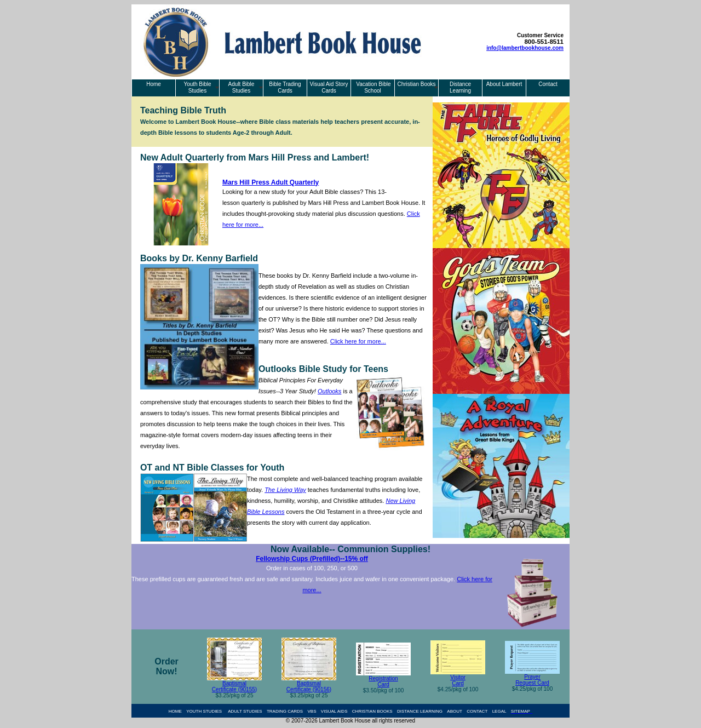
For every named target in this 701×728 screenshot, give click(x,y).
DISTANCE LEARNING (420, 711)
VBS (312, 711)
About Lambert (504, 84)
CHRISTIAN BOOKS (372, 711)
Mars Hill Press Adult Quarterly (271, 182)
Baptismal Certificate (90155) (234, 686)
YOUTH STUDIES (204, 711)
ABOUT (455, 711)
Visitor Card (458, 680)
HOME (175, 711)
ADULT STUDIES (245, 711)
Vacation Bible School (373, 87)
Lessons (273, 512)
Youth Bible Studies (197, 87)
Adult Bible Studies (242, 87)
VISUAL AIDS (334, 711)
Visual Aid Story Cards (329, 87)
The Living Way (285, 490)
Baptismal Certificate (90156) (309, 686)
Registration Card (383, 681)
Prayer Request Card (532, 680)
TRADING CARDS (285, 711)
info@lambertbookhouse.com (525, 48)
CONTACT (477, 711)
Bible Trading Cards (285, 87)
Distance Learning (460, 87)
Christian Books (416, 84)
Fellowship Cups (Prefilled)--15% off (312, 559)
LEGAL (499, 711)
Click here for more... (358, 341)
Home (154, 84)
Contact (548, 84)
